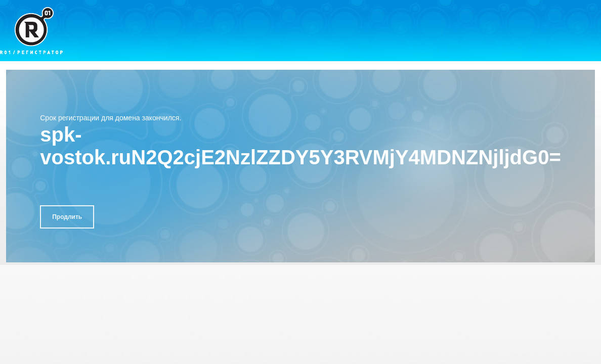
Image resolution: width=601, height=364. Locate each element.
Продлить (67, 217)
